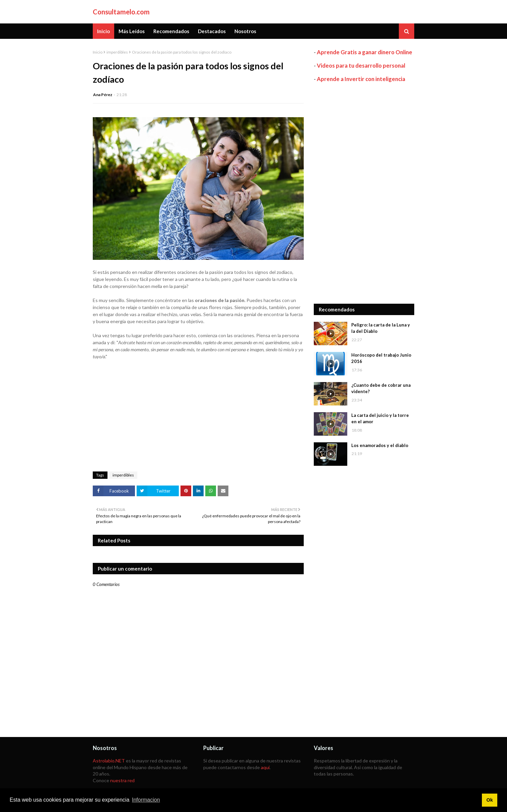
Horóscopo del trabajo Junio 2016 (381, 358)
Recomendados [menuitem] (171, 31)
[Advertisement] (364, 193)
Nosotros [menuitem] (245, 31)
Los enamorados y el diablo (380, 445)
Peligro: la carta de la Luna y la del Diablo (381, 328)
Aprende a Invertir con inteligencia (361, 79)
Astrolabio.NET (109, 761)
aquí (265, 767)
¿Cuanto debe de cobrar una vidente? (381, 388)
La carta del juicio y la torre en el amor (380, 419)
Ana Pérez (103, 95)
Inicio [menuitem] (103, 31)
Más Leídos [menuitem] (132, 31)
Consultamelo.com (121, 12)
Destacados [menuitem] (212, 31)
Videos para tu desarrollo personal (361, 65)
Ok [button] (489, 800)
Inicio (98, 52)
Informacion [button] (146, 800)
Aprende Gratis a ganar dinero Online (365, 52)
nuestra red (122, 780)
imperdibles (117, 52)
